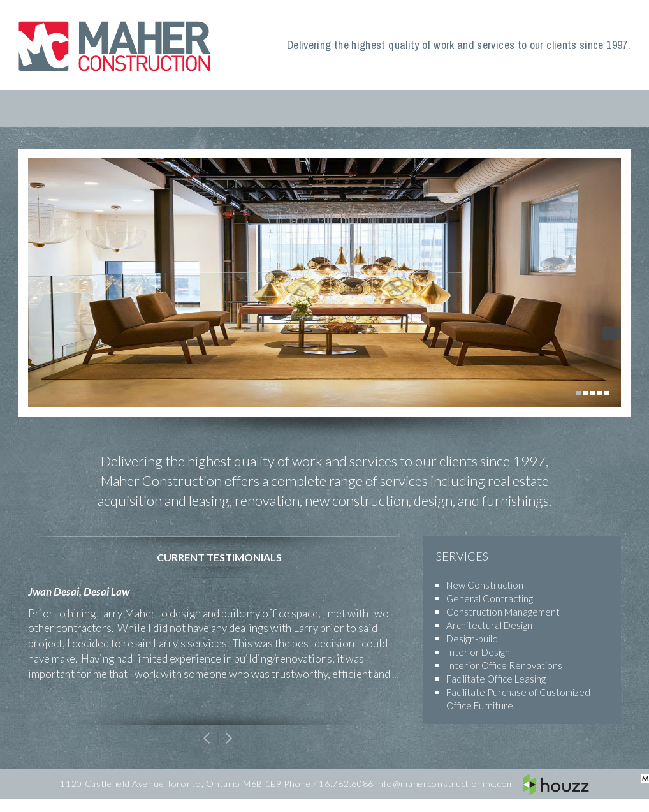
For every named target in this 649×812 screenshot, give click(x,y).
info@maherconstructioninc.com (445, 784)
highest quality (231, 461)
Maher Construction (117, 45)
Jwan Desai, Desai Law (79, 592)
